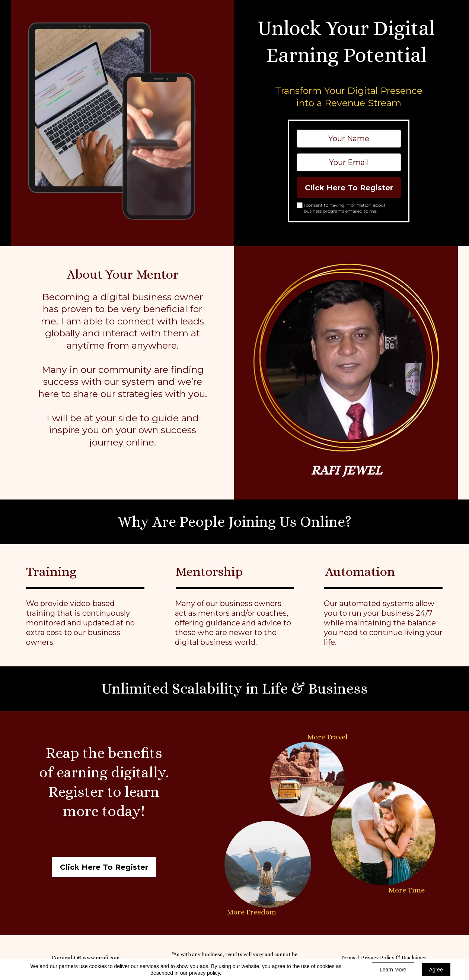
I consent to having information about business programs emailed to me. (345, 208)
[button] (104, 867)
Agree (436, 970)
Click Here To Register (349, 188)
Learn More (393, 970)
